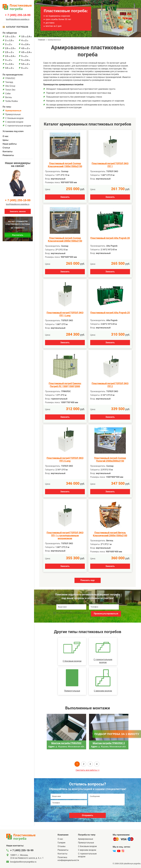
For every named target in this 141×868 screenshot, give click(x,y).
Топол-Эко (10, 90)
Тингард (9, 82)
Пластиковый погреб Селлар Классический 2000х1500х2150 (65, 239)
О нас (5, 136)
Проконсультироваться (106, 614)
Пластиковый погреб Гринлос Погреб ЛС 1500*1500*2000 (65, 385)
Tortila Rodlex (12, 101)
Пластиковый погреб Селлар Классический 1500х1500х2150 (65, 165)
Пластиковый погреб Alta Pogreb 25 (110, 313)
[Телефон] (69, 803)
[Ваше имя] (69, 796)
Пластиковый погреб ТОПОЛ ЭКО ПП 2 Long (65, 459)
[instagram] (123, 851)
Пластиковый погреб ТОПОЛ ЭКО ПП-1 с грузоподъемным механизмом (65, 535)
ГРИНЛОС (10, 78)
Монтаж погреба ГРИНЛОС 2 (109, 743)
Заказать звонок (18, 211)
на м (10, 37)
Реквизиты (8, 155)
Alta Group (10, 86)
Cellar (8, 94)
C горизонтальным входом (18, 126)
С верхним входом (14, 122)
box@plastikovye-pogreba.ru (18, 19)
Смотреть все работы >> (88, 770)
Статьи (6, 148)
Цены (5, 140)
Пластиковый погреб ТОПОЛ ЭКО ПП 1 (110, 165)
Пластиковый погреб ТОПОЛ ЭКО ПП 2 (110, 385)
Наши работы (10, 144)
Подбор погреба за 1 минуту (117, 734)
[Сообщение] (106, 800)
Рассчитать (18, 235)
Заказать (65, 197)
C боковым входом (14, 118)
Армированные (13, 111)
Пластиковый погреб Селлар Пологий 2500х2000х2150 (110, 459)
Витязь (9, 97)
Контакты (8, 151)
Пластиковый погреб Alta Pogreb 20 (110, 238)
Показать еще (87, 580)
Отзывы (62, 846)
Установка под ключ (13, 131)
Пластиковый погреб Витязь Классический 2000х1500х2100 (110, 534)
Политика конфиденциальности (68, 859)
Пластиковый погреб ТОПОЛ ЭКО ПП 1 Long (65, 314)
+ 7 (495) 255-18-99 (18, 15)
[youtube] (119, 851)
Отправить (88, 815)
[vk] (114, 851)
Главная (42, 40)
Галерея (61, 843)
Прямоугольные (13, 114)
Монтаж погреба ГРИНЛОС (66, 743)
